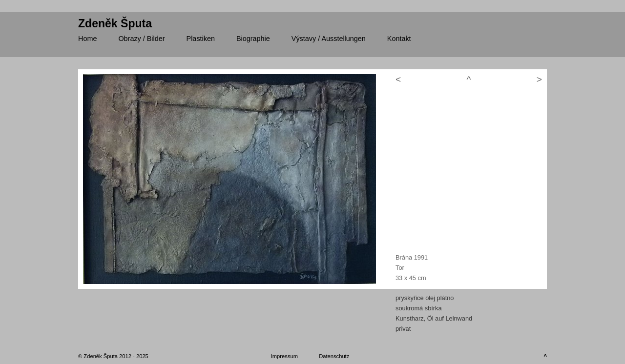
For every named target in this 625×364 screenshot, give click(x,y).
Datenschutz (334, 356)
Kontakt (399, 39)
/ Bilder (141, 39)
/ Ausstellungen (329, 39)
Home (87, 39)
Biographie (253, 39)
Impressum (284, 356)
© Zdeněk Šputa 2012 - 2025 (113, 356)
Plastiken (201, 39)
